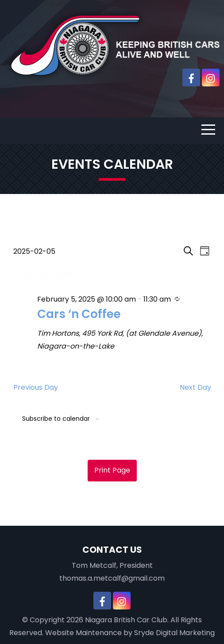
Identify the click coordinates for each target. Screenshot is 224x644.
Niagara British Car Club (126, 620)
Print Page (112, 470)
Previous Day (36, 387)
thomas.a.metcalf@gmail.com (112, 578)
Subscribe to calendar (56, 419)
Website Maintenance (83, 633)
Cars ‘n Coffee (79, 314)
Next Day (195, 387)
